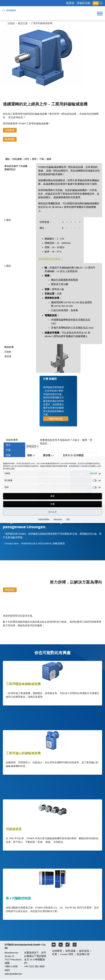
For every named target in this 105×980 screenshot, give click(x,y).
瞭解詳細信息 (56, 419)
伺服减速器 (14, 829)
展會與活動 (84, 3)
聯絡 (96, 3)
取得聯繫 (10, 139)
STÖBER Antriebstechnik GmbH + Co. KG (25, 946)
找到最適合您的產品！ (50, 259)
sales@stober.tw (13, 974)
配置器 (70, 3)
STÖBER (11, 23)
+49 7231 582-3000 (34, 966)
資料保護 (71, 951)
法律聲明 (57, 951)
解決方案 (23, 23)
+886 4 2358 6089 (11, 968)
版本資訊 (84, 951)
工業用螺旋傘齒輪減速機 (23, 684)
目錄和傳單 (12, 440)
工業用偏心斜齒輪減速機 (23, 753)
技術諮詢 (10, 590)
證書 (8, 455)
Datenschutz (58, 519)
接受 (53, 496)
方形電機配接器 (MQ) (82, 328)
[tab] (16, 168)
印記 (68, 519)
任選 (54, 954)
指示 (8, 445)
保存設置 (52, 512)
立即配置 (10, 130)
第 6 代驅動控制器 (18, 898)
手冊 (8, 450)
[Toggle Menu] (100, 14)
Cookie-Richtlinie (44, 519)
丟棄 (53, 504)
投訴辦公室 (83, 954)
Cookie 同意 (67, 954)
